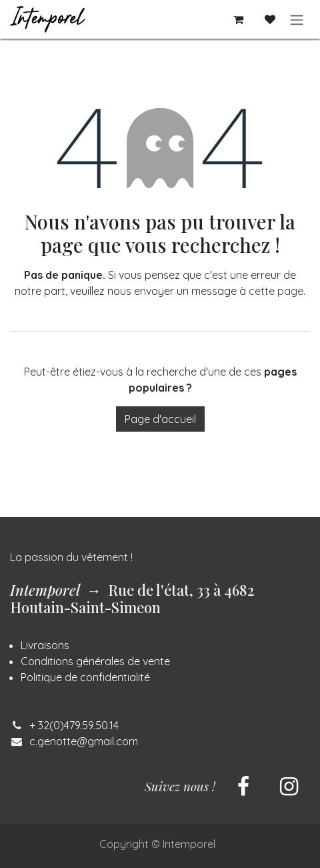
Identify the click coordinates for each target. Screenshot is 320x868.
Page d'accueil (160, 419)
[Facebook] (243, 787)
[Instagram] (289, 787)
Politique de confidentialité (85, 677)
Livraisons (45, 645)
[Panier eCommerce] (238, 19)
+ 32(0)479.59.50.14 (74, 725)
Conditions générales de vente (95, 661)
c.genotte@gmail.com (84, 741)
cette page (276, 291)
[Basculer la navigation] (297, 19)
